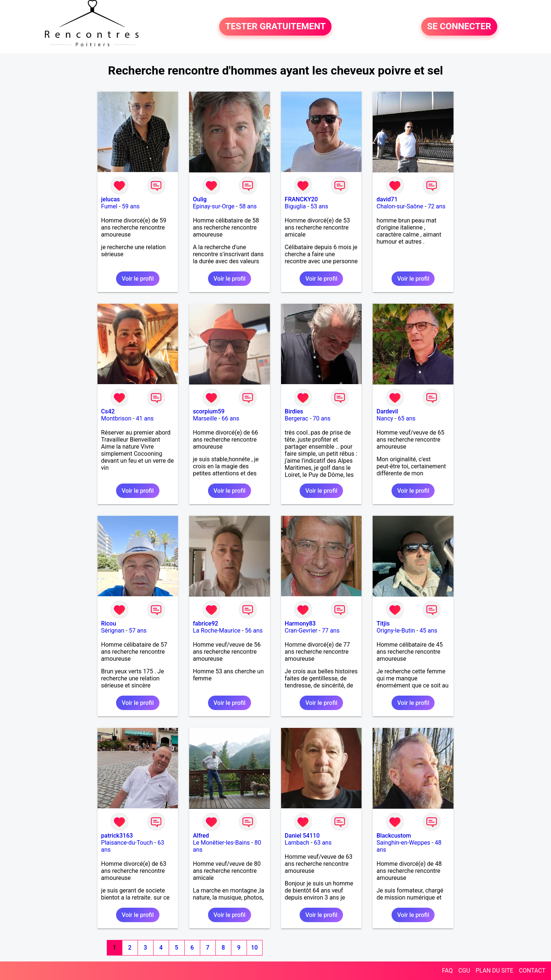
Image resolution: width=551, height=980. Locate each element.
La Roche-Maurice (217, 631)
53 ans (319, 206)
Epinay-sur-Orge (214, 206)
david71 (387, 199)
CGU (464, 971)
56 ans (254, 631)
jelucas (111, 199)
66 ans (231, 418)
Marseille (205, 418)
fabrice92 (205, 623)
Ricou (109, 623)
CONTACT (532, 971)
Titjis (383, 623)
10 (254, 948)
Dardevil (387, 411)
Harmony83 (300, 623)
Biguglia (295, 206)
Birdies (294, 411)
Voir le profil (138, 279)
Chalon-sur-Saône (400, 206)
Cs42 (108, 411)
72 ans (437, 206)
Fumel (109, 206)
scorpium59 (209, 411)
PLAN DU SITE (495, 971)
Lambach (297, 843)
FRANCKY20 (301, 199)
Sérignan (113, 631)
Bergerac (296, 418)
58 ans (248, 206)
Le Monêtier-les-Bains (221, 843)
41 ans (145, 418)
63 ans (323, 843)
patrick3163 (117, 836)
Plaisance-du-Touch (127, 843)
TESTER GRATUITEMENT (275, 27)
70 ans (322, 418)
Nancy (385, 418)
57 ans (138, 631)
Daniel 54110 (302, 836)
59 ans (131, 206)
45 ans (429, 631)
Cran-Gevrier (301, 631)
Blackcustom (394, 836)
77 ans (331, 631)
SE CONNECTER (459, 27)
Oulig (200, 199)
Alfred (201, 836)
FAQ (447, 971)
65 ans (407, 418)
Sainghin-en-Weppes (403, 843)
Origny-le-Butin (396, 631)
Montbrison (116, 418)
